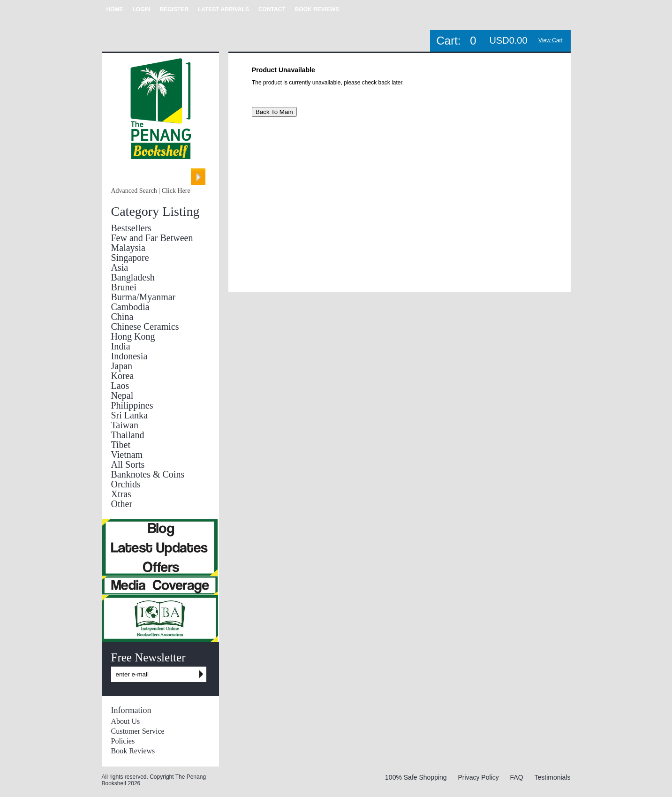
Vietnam (127, 455)
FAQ (517, 777)
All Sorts (128, 464)
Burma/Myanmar (143, 297)
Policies (123, 741)
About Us (126, 721)
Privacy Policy (479, 777)
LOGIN (142, 9)
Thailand (128, 435)
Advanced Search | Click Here (151, 191)
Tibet (121, 445)
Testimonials (552, 777)
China (122, 317)
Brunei (124, 287)
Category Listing (155, 211)
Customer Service (138, 731)
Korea (123, 376)
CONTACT (272, 9)
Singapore (130, 258)
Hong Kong (133, 336)
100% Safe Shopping (416, 777)
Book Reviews (133, 751)
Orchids (126, 484)
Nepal (122, 395)
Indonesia (129, 356)
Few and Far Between (152, 238)
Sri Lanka (129, 415)
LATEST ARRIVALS (223, 9)
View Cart (551, 40)
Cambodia (130, 307)
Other (122, 504)
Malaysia (128, 248)
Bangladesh (133, 277)
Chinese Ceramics (145, 326)
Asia (120, 267)
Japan (122, 366)
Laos (120, 386)
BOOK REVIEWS (317, 9)
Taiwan (125, 425)
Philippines (132, 405)
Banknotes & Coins (148, 474)
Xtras (121, 494)
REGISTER (174, 9)
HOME (115, 9)
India (121, 346)
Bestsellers (132, 228)
